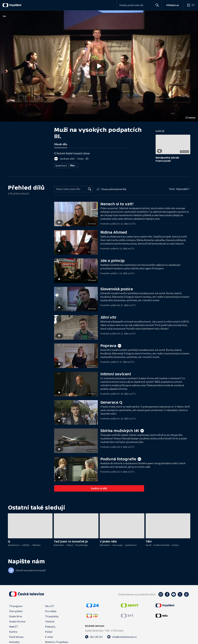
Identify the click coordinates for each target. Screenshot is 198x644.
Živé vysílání (16, 610)
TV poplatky (52, 615)
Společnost (61, 165)
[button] (99, 66)
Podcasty (50, 625)
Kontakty (14, 641)
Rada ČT (14, 625)
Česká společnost (113, 165)
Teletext (50, 620)
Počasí (49, 631)
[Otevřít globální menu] (191, 5)
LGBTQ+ (73, 165)
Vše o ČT (50, 605)
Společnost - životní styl (91, 165)
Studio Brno (16, 615)
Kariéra (13, 631)
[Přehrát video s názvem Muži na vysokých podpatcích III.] (99, 66)
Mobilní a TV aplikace (57, 641)
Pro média (51, 610)
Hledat (156, 6)
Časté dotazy (16, 636)
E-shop (49, 636)
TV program (16, 605)
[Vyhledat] (90, 188)
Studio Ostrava (17, 620)
